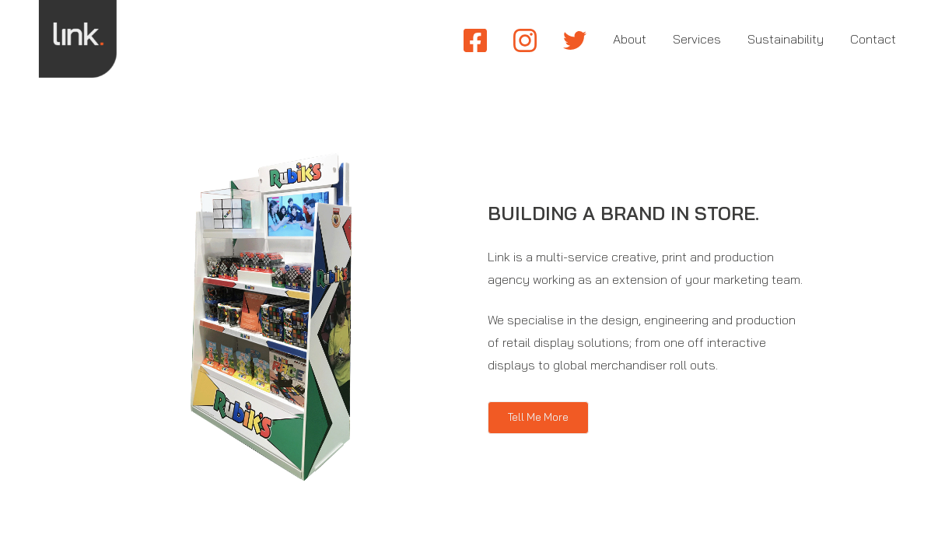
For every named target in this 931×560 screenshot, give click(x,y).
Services (697, 39)
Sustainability (786, 39)
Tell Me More (538, 417)
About (630, 39)
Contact (873, 39)
